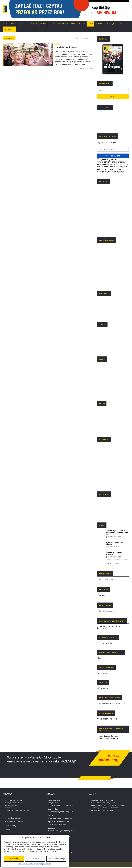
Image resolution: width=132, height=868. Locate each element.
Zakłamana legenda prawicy (114, 555)
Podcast (82, 25)
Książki (74, 25)
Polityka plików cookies (26, 864)
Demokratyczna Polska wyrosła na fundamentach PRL (117, 533)
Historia (52, 25)
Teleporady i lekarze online (108, 644)
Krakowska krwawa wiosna (114, 544)
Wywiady (34, 25)
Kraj (6, 25)
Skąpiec (100, 659)
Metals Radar (104, 596)
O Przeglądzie (110, 25)
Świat (13, 25)
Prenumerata (63, 25)
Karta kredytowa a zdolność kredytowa (109, 628)
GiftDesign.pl (103, 689)
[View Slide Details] (79, 10)
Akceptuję (14, 859)
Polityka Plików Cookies (14, 823)
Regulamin (9, 830)
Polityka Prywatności (13, 819)
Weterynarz (102, 674)
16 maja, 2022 (87, 69)
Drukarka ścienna (106, 581)
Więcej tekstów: (113, 565)
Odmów (35, 859)
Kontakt (122, 25)
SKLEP (91, 25)
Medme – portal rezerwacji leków (112, 704)
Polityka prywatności (44, 864)
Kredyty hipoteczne (106, 612)
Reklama (99, 25)
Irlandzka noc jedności (65, 48)
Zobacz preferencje (56, 859)
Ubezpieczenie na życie (107, 720)
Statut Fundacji (10, 826)
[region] (79, 10)
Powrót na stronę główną (82, 39)
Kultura (43, 25)
